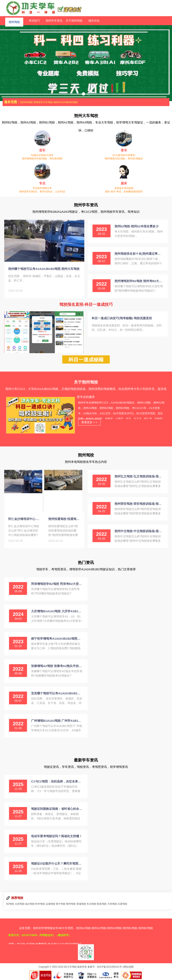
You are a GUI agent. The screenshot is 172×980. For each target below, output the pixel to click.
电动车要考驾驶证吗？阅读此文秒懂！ (57, 836)
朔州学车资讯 (54, 21)
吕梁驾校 (122, 904)
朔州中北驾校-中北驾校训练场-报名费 (139, 531)
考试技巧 (34, 21)
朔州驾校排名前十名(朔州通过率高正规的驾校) (139, 254)
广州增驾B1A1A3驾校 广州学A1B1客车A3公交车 (57, 721)
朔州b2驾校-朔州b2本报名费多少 (137, 226)
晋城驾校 (81, 904)
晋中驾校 (61, 904)
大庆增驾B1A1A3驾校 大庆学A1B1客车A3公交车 (57, 611)
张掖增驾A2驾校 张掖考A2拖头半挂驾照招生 (57, 666)
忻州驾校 (40, 904)
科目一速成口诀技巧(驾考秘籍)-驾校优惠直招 (122, 318)
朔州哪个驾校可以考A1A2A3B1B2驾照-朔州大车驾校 (44, 269)
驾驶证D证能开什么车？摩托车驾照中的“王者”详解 (57, 863)
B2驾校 (10, 904)
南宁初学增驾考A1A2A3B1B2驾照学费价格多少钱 (57, 639)
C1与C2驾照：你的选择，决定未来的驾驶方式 (57, 781)
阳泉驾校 (102, 904)
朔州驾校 (14, 21)
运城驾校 (50, 904)
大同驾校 (112, 904)
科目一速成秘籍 (86, 360)
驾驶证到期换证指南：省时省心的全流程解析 (57, 809)
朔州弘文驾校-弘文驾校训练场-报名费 (139, 476)
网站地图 (129, 967)
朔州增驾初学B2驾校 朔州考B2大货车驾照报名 (139, 281)
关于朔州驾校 (74, 21)
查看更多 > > (89, 422)
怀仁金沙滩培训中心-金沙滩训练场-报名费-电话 (24, 519)
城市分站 (94, 21)
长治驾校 (92, 904)
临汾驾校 (30, 904)
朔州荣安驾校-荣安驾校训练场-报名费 (139, 504)
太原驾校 (20, 904)
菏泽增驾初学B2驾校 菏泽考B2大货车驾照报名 (57, 584)
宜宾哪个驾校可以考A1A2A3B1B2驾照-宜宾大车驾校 (57, 693)
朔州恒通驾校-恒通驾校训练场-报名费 (64, 519)
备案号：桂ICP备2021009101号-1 (106, 967)
